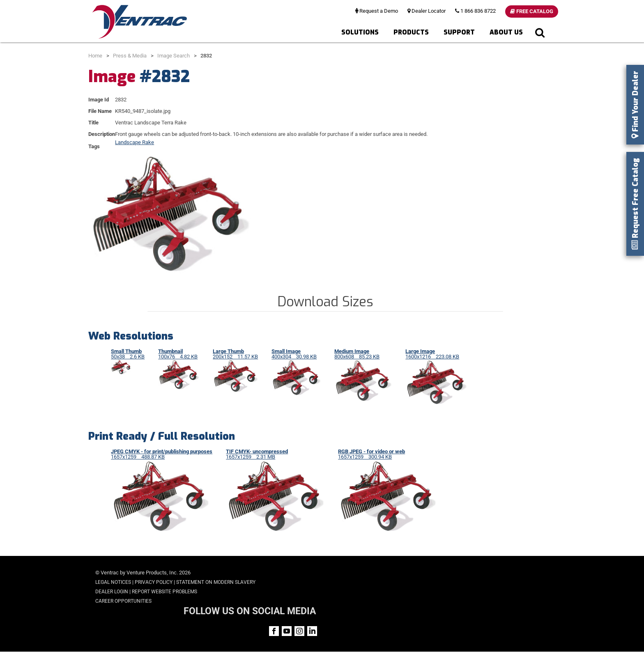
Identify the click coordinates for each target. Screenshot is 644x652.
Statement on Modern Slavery (216, 582)
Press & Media (130, 56)
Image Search (174, 56)
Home (95, 56)
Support (459, 32)
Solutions (360, 32)
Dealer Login (112, 592)
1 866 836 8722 (475, 11)
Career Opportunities (123, 601)
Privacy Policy (154, 582)
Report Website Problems (164, 592)
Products (411, 32)
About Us (506, 32)
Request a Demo (377, 11)
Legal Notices (113, 582)
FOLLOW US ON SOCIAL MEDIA (487, 573)
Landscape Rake (135, 142)
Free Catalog (532, 11)
